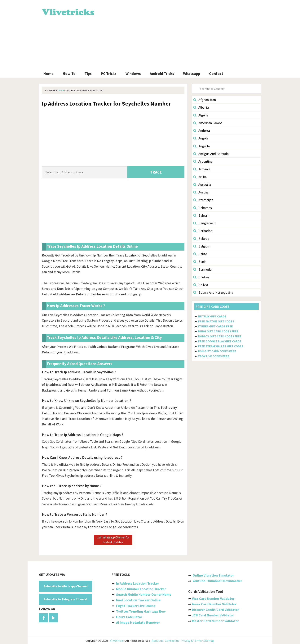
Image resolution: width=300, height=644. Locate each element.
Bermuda (202, 269)
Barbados (203, 231)
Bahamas (203, 208)
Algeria (201, 115)
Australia (202, 185)
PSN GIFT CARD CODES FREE (217, 351)
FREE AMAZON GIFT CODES (216, 321)
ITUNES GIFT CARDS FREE (215, 326)
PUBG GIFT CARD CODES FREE (218, 331)
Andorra (202, 131)
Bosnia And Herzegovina (213, 292)
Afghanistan (205, 100)
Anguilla (201, 146)
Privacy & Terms (191, 641)
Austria (201, 192)
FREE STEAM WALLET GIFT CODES (221, 346)
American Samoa (208, 123)
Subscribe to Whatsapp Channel (66, 586)
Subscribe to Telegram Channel (65, 599)
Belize (200, 254)
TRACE (156, 172)
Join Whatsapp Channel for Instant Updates (113, 540)
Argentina (203, 161)
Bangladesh (204, 223)
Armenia (202, 169)
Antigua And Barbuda (211, 154)
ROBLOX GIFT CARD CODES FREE (220, 336)
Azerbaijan (203, 200)
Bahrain (201, 215)
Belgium (202, 246)
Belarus (201, 239)
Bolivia (201, 285)
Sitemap (209, 641)
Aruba (200, 177)
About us (157, 641)
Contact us (172, 641)
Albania (201, 107)
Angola (201, 138)
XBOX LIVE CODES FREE (214, 356)
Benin (200, 262)
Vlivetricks (68, 11)
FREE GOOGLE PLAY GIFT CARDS (220, 341)
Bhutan (201, 277)
